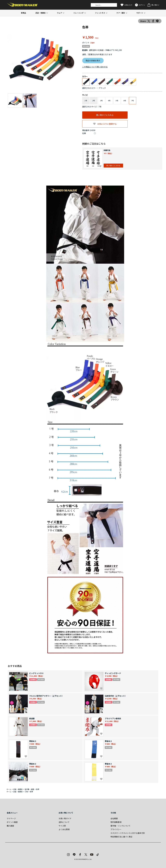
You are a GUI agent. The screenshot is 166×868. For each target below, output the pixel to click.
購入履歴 (10, 826)
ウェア (59, 13)
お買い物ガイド (65, 818)
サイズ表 (62, 826)
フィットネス (100, 13)
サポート (140, 13)
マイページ (11, 818)
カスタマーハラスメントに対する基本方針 (128, 833)
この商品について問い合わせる (95, 67)
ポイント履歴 (12, 822)
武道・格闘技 (40, 13)
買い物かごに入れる (105, 115)
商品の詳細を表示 (93, 61)
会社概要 (114, 818)
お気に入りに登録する (107, 124)
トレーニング (78, 13)
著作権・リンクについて (120, 826)
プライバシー (116, 829)
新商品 (24, 13)
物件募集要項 (116, 822)
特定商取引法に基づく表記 (121, 837)
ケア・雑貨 (121, 13)
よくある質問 (64, 829)
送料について (64, 822)
